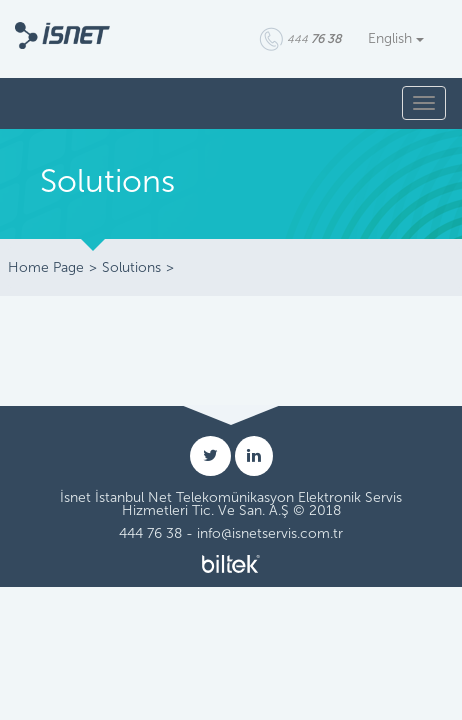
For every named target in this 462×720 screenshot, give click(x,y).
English (396, 38)
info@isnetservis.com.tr (270, 533)
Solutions (131, 267)
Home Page (46, 267)
